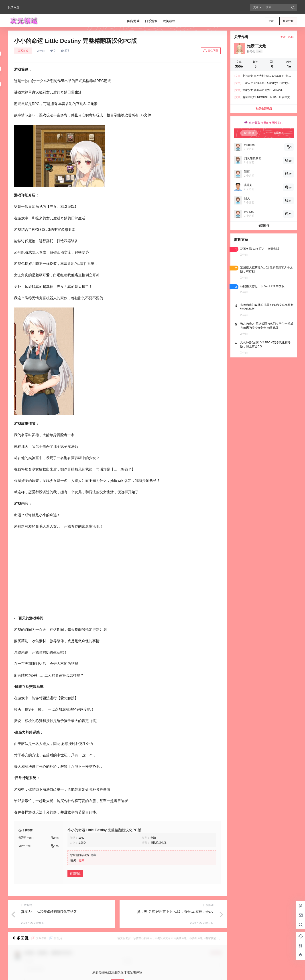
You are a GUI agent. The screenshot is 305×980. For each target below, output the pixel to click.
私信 (291, 37)
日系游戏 (23, 51)
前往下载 (211, 51)
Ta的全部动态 (264, 109)
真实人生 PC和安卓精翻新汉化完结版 (49, 912)
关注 (281, 37)
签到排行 (264, 226)
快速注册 (288, 21)
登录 (271, 21)
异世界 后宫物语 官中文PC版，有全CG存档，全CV (175, 912)
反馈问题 (14, 7)
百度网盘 (75, 873)
